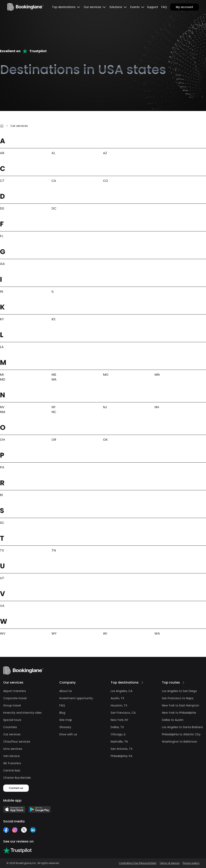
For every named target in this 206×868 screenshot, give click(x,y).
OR (54, 440)
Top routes (171, 682)
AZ (105, 153)
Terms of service (169, 863)
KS (53, 319)
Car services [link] (19, 126)
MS (54, 375)
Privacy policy (191, 863)
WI (105, 633)
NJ (105, 407)
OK (105, 440)
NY (54, 407)
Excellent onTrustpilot (23, 51)
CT (2, 181)
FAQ (164, 7)
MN (157, 375)
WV (3, 633)
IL (53, 292)
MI (2, 375)
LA (2, 347)
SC (2, 523)
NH (157, 407)
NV (2, 407)
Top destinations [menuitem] (66, 7)
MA (54, 379)
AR (2, 153)
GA (2, 264)
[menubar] (66, 7)
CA (54, 181)
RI (1, 495)
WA (157, 633)
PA (2, 467)
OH (2, 440)
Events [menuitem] (138, 7)
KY (2, 319)
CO (106, 181)
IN (2, 292)
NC (54, 412)
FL (2, 236)
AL (53, 153)
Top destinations (125, 682)
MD (3, 379)
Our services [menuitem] (95, 7)
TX (2, 550)
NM (3, 412)
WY (54, 633)
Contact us (16, 788)
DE (2, 208)
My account (184, 7)
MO (106, 375)
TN (54, 550)
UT (2, 578)
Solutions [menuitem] (118, 7)
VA (2, 606)
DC (54, 208)
